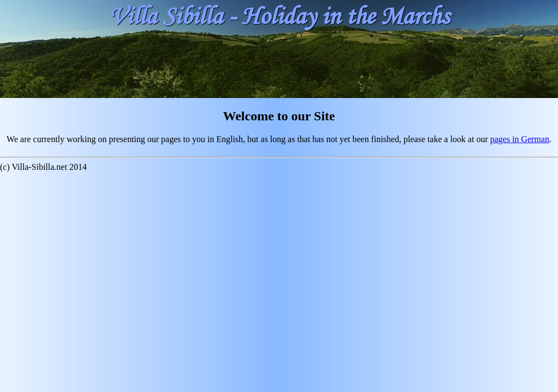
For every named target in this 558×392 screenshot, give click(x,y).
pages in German (519, 139)
